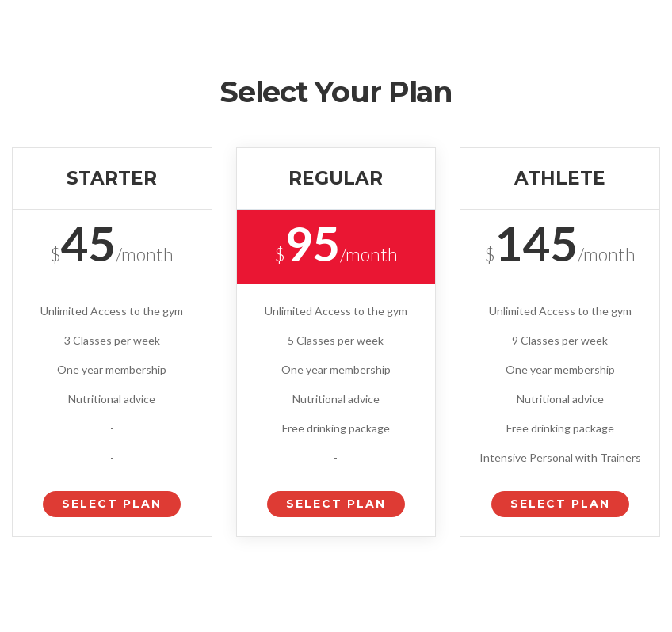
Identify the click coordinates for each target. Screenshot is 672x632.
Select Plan (112, 504)
